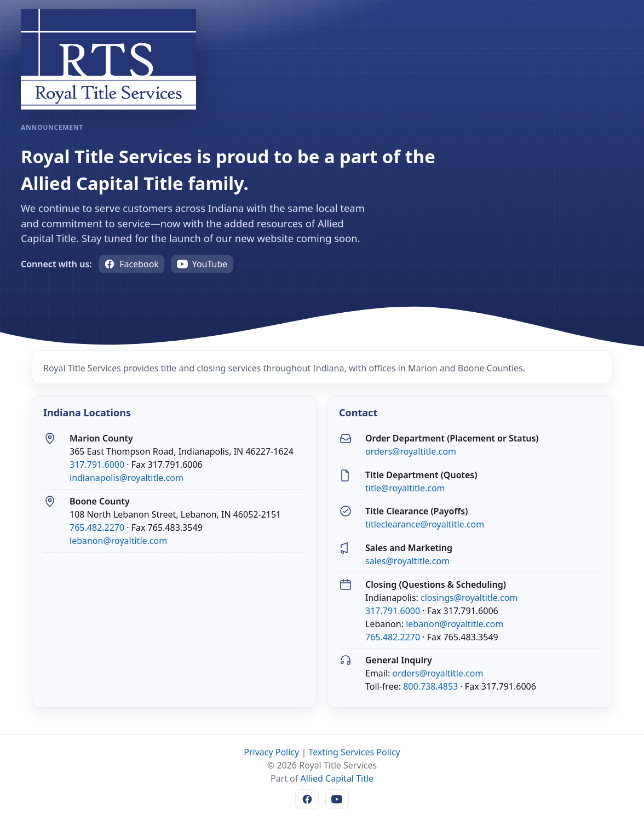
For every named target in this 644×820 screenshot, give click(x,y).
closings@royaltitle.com (469, 598)
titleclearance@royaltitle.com (425, 524)
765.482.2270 (97, 527)
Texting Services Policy (354, 752)
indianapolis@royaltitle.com (127, 478)
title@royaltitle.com (405, 488)
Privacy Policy (271, 752)
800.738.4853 (430, 686)
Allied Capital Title (337, 778)
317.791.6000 (97, 465)
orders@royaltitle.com (411, 451)
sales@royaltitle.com (407, 561)
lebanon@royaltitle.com (118, 541)
